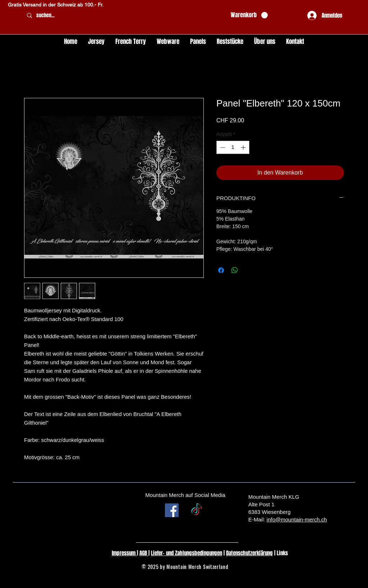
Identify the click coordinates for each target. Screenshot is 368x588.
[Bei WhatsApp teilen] (235, 270)
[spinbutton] (233, 147)
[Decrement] (222, 147)
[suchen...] (124, 16)
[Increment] (244, 147)
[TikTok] (197, 510)
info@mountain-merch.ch (297, 519)
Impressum (124, 553)
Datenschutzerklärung (249, 553)
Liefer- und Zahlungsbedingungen (187, 553)
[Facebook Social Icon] (172, 510)
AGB (144, 553)
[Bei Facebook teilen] (221, 270)
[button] (249, 15)
